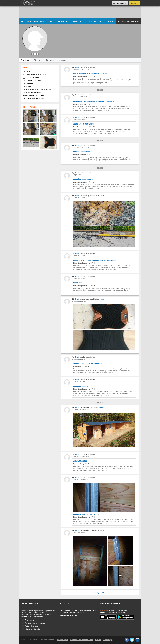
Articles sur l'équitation (33, 629)
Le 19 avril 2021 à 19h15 (79, 301)
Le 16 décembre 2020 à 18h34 (80, 457)
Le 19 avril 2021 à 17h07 (79, 359)
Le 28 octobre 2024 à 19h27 (80, 120)
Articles (77, 21)
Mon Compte (121, 3)
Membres (62, 21)
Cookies (98, 640)
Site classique (108, 640)
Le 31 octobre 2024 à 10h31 (80, 97)
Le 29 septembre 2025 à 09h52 (81, 69)
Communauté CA (94, 21)
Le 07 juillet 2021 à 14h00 (79, 175)
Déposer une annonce (129, 21)
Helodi (77, 67)
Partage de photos (31, 626)
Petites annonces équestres (35, 623)
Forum (51, 21)
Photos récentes (40, 107)
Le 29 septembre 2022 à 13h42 (81, 147)
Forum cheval (30, 620)
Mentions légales (62, 640)
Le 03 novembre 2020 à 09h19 (80, 479)
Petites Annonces (35, 21)
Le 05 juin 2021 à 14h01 (79, 256)
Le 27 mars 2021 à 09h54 (79, 382)
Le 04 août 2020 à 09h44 (79, 532)
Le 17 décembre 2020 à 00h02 (80, 409)
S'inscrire (135, 3)
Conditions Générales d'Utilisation (82, 640)
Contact (110, 21)
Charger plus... (100, 593)
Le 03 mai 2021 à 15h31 (79, 278)
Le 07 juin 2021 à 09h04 (79, 198)
